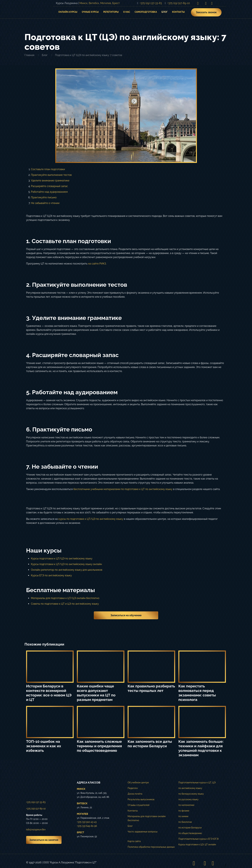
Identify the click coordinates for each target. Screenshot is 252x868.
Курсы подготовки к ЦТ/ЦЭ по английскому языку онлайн (66, 564)
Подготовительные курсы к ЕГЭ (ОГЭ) (199, 839)
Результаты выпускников (141, 799)
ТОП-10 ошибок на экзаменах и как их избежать (44, 746)
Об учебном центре (138, 783)
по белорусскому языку (191, 794)
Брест (116, 3)
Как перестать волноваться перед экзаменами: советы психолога (197, 693)
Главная (29, 55)
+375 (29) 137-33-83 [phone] (151, 3)
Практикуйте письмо (44, 197)
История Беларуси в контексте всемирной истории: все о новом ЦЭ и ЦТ (49, 693)
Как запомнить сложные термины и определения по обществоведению (99, 746)
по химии (183, 816)
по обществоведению (190, 833)
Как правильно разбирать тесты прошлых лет (151, 688)
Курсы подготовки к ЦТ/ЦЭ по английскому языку (62, 559)
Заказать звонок (206, 12)
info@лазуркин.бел (36, 830)
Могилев (106, 3)
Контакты (133, 811)
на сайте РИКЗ (97, 264)
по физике (184, 811)
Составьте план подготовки (48, 169)
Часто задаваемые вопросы (143, 832)
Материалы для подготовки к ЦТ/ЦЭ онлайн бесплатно (65, 598)
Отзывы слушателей (138, 805)
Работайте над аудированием (49, 192)
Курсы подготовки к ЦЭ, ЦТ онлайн (197, 844)
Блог (45, 55)
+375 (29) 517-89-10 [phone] (179, 3)
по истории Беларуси (190, 828)
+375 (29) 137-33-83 (36, 802)
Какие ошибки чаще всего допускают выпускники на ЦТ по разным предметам (96, 693)
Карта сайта (134, 841)
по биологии (185, 822)
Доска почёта (135, 794)
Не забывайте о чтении (45, 203)
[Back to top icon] (223, 863)
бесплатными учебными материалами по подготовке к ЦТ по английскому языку (123, 489)
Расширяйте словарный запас (49, 186)
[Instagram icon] (198, 3)
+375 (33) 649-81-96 (87, 826)
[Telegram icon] (212, 3)
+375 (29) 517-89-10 (36, 809)
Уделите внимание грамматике (50, 181)
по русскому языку (188, 799)
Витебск (94, 3)
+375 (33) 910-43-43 (87, 822)
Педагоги (133, 788)
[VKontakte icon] (206, 3)
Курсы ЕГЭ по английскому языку (51, 575)
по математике (186, 805)
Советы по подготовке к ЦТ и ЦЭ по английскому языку (65, 604)
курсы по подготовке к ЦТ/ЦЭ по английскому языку (91, 519)
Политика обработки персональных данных (151, 847)
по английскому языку (190, 788)
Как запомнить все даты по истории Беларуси (150, 744)
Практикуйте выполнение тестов (51, 175)
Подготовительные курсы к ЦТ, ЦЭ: (197, 783)
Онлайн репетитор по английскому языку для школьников (67, 570)
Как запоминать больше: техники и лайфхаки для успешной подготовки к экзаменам (201, 748)
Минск (83, 3)
